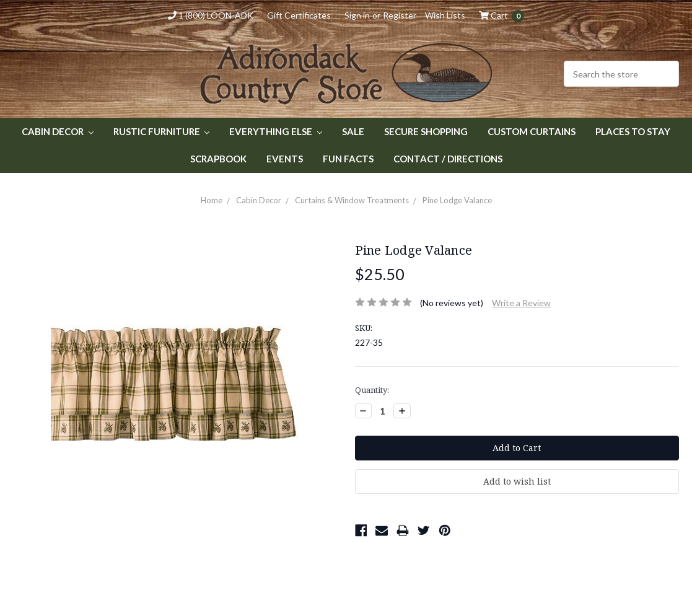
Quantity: (372, 390)
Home (212, 200)
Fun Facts (348, 159)
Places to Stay (633, 131)
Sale (353, 131)
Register (400, 15)
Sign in (357, 15)
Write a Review (521, 303)
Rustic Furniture (162, 131)
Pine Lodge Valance (457, 200)
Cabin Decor (58, 131)
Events (285, 159)
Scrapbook (218, 159)
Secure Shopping (426, 131)
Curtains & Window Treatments (352, 200)
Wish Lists (445, 15)
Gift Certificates (299, 15)
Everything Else (276, 131)
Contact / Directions (448, 159)
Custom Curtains (532, 131)
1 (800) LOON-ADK (211, 15)
